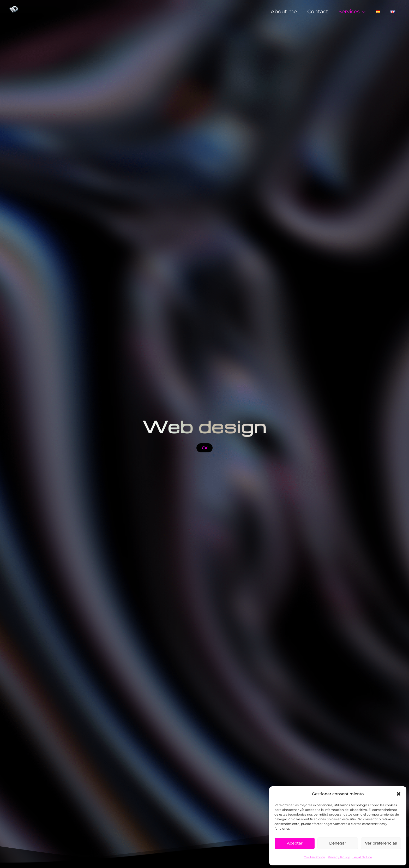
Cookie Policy (314, 857)
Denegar (338, 843)
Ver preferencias (381, 843)
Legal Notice (362, 857)
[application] (363, 11)
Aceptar (295, 843)
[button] (399, 794)
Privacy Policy (339, 857)
